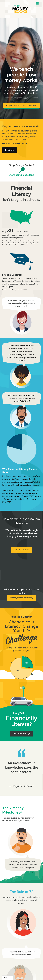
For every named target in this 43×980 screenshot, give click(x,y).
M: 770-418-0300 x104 (15, 144)
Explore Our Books (22, 550)
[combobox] (8, 978)
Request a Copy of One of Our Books (21, 106)
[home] (22, 9)
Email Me (10, 150)
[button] (37, 3)
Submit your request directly (22, 598)
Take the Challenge (21, 734)
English (6, 978)
